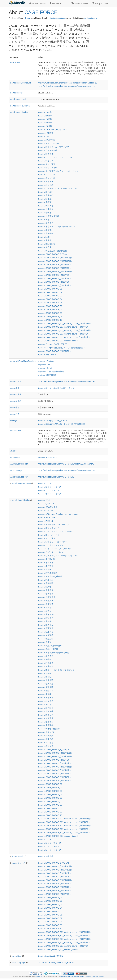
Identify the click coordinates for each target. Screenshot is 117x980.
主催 (15, 388)
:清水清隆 (45, 687)
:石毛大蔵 (45, 698)
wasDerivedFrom (19, 464)
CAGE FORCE (41, 12)
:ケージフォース (48, 490)
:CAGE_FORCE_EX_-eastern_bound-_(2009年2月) (64, 337)
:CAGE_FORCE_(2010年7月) (54, 351)
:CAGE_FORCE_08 (50, 313)
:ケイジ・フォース (49, 487)
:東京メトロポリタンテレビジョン (56, 227)
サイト (16, 381)
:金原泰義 (45, 725)
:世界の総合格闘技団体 (52, 371)
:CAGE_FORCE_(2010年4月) (54, 278)
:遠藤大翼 (45, 718)
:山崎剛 (45, 621)
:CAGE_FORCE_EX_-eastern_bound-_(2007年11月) (64, 323)
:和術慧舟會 (46, 597)
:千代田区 (45, 192)
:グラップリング (48, 528)
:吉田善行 (45, 195)
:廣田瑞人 (45, 628)
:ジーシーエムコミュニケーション (56, 157)
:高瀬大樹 (45, 739)
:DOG (44, 500)
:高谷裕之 (45, 743)
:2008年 (45, 123)
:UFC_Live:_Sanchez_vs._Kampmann (58, 514)
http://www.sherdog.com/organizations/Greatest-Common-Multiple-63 (67, 83)
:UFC (44, 137)
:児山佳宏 (45, 580)
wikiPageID (16, 93)
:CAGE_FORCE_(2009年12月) (55, 261)
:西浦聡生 (45, 711)
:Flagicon (46, 361)
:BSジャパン (47, 355)
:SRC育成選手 (48, 507)
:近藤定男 (45, 715)
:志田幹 (45, 642)
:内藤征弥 (45, 583)
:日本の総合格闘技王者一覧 (53, 653)
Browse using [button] (37, 3)
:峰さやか (45, 625)
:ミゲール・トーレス (50, 552)
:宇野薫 (45, 202)
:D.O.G (44, 483)
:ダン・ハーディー (49, 535)
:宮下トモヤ (46, 614)
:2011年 (45, 126)
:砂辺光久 (45, 701)
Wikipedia (39, 977)
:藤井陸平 (45, 708)
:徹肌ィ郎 (45, 639)
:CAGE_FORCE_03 (50, 296)
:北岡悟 (45, 587)
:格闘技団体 (47, 375)
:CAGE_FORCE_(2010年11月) (55, 272)
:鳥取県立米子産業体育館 (52, 251)
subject (14, 420)
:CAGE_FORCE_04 (50, 299)
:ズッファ (45, 161)
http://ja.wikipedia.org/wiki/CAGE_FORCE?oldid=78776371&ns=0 (66, 464)
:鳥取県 (45, 247)
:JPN (44, 365)
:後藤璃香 (45, 635)
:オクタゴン (46, 154)
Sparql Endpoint (100, 3)
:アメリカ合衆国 (48, 143)
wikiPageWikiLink (19, 112)
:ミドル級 (45, 182)
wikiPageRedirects (21, 483)
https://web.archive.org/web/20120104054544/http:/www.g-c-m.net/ (66, 86)
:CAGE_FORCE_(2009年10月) (55, 258)
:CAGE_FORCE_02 (50, 292)
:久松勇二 (45, 569)
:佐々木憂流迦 (47, 573)
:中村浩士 (45, 566)
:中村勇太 (45, 563)
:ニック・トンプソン (50, 545)
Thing (27, 18)
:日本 (44, 220)
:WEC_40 (45, 521)
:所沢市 (45, 213)
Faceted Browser (79, 3)
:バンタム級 (46, 175)
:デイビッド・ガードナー (52, 542)
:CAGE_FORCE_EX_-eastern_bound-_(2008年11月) (64, 330)
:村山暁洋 (45, 666)
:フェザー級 (46, 178)
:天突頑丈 (45, 604)
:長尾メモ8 (46, 732)
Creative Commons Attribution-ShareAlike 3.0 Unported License (82, 977)
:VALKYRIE (46, 140)
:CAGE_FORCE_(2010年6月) (54, 282)
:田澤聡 (45, 694)
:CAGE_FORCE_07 (50, 310)
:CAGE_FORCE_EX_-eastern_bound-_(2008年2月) (64, 334)
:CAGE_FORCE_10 (50, 320)
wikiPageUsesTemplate (23, 361)
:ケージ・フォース (49, 494)
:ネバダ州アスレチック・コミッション (58, 171)
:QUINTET (46, 504)
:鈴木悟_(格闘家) (49, 729)
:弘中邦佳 (45, 209)
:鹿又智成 (45, 746)
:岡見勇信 (45, 206)
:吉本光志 (45, 590)
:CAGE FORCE (47, 457)
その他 (18, 856)
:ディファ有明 (47, 168)
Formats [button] (55, 3)
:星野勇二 (45, 223)
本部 (15, 407)
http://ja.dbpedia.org (58, 18)
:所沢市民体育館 (48, 216)
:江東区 (45, 237)
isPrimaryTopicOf (19, 477)
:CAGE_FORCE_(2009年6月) (54, 265)
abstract (15, 62)
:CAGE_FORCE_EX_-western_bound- (58, 341)
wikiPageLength (18, 99)
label (13, 451)
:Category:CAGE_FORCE (52, 344)
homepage (16, 470)
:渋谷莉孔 (45, 691)
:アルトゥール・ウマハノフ (53, 147)
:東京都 (45, 230)
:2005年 (45, 112)
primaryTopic (19, 962)
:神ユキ (45, 704)
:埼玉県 (45, 199)
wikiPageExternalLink (21, 83)
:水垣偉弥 (45, 233)
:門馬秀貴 (45, 736)
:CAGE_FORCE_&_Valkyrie (53, 254)
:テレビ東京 (46, 164)
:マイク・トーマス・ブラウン (54, 549)
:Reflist (45, 368)
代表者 (16, 394)
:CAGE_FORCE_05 (50, 303)
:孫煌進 (45, 608)
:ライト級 (45, 185)
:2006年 (45, 116)
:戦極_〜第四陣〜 (49, 649)
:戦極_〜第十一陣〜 (50, 646)
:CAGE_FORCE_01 (50, 289)
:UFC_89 (45, 511)
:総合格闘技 (46, 244)
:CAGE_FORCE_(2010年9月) (54, 285)
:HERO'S (45, 133)
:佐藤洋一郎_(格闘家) (51, 576)
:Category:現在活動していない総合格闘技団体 (61, 348)
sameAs (15, 457)
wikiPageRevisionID (20, 106)
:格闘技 (45, 677)
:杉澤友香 (45, 663)
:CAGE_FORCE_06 (50, 306)
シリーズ (19, 863)
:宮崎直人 (45, 618)
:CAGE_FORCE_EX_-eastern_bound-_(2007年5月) (64, 327)
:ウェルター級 (47, 150)
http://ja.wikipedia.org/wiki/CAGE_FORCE (56, 477)
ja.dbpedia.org (91, 18)
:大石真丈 (45, 601)
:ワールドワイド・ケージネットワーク (58, 188)
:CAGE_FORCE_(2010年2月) (54, 275)
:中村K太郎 (46, 559)
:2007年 (45, 119)
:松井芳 (45, 673)
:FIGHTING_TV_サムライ (52, 130)
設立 (15, 414)
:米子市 (45, 240)
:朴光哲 (45, 659)
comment (15, 430)
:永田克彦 (45, 684)
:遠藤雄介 (45, 722)
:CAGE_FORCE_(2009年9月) (54, 268)
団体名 (16, 401)
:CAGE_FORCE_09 (50, 317)
